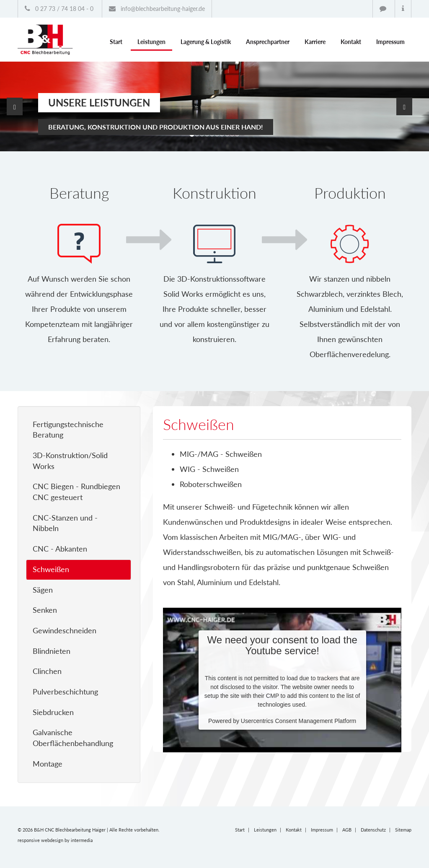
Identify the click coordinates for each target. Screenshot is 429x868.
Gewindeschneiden (65, 630)
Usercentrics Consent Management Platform (298, 721)
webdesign (52, 840)
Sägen (43, 590)
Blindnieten (52, 651)
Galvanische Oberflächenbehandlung (73, 738)
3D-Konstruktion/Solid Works (70, 461)
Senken (45, 610)
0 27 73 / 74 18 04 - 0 (59, 9)
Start (116, 42)
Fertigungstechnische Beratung (68, 430)
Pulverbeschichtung (65, 692)
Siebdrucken (53, 712)
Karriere (315, 42)
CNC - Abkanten (60, 549)
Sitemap (403, 830)
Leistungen (151, 42)
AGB (347, 830)
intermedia (82, 840)
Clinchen (47, 671)
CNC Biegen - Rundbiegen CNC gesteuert (76, 492)
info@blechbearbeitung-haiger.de (157, 9)
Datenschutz (373, 830)
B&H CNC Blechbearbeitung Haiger (70, 830)
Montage (48, 764)
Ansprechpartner (268, 42)
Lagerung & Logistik (206, 42)
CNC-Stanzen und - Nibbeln (65, 523)
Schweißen (51, 569)
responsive (29, 840)
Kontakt (351, 42)
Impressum (390, 42)
